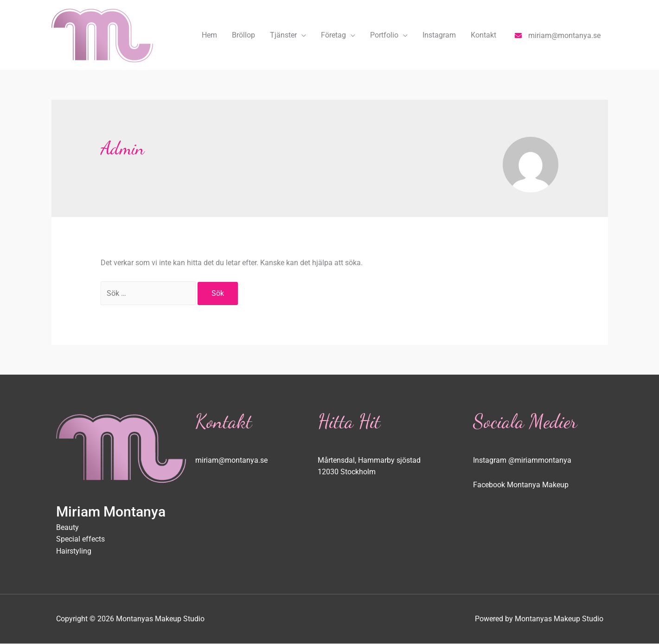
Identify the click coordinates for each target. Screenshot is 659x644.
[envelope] (558, 35)
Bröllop (243, 35)
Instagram (439, 35)
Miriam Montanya (111, 512)
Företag (333, 35)
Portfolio (384, 35)
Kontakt (483, 35)
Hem (209, 35)
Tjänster (283, 35)
